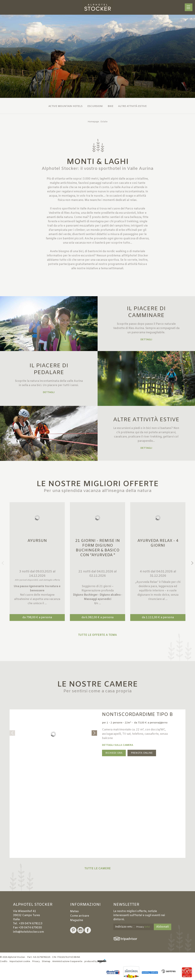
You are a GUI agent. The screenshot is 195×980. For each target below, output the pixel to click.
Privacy (143, 927)
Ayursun (37, 541)
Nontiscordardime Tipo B (137, 715)
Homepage (93, 122)
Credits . (4, 962)
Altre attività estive (132, 106)
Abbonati (163, 927)
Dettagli (146, 340)
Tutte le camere (98, 869)
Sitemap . (47, 962)
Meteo (74, 911)
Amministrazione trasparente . (68, 962)
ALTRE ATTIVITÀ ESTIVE (146, 420)
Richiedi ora (114, 753)
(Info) (147, 927)
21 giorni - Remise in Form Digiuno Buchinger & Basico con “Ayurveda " (97, 548)
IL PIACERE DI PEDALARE (49, 369)
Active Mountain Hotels (65, 106)
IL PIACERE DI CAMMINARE (146, 312)
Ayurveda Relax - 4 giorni (158, 543)
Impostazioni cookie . (21, 962)
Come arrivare (80, 916)
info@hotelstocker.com (28, 932)
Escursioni (95, 106)
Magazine (77, 920)
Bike (110, 106)
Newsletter (126, 905)
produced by (95, 962)
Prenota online (142, 753)
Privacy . (37, 962)
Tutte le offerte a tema (97, 635)
